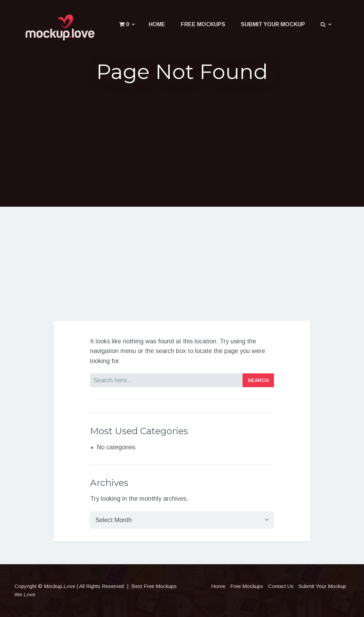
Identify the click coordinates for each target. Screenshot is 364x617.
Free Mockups (203, 24)
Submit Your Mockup (273, 24)
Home (157, 24)
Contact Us (281, 586)
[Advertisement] (182, 143)
